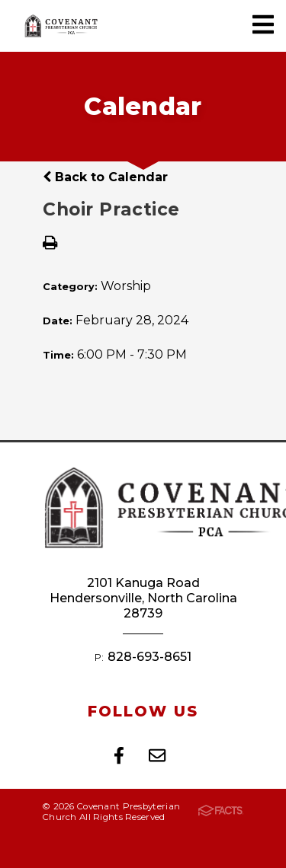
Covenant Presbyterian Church (61, 26)
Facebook (119, 755)
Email (157, 755)
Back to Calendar (105, 177)
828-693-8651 (149, 657)
